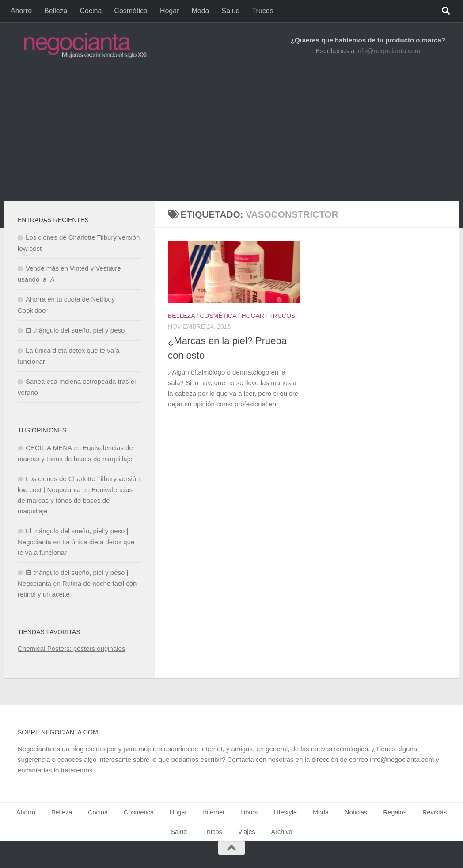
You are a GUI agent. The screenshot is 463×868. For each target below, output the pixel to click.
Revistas (435, 812)
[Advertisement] (231, 135)
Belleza (56, 11)
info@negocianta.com (388, 51)
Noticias (356, 812)
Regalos (395, 812)
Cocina (91, 11)
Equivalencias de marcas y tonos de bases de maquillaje (75, 500)
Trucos (262, 11)
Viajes (247, 832)
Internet (214, 812)
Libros (249, 812)
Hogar (170, 11)
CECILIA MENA (49, 448)
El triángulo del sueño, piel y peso (75, 330)
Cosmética (131, 11)
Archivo (282, 832)
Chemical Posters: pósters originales (71, 648)
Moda (200, 11)
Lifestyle (285, 812)
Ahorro (21, 11)
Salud (231, 11)
